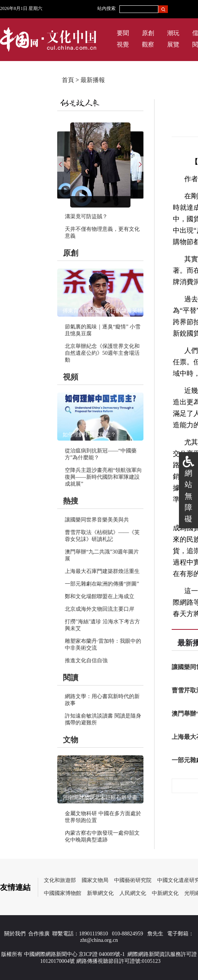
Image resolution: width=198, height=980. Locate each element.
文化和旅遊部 (60, 880)
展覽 (173, 44)
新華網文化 (100, 893)
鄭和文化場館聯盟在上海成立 (100, 596)
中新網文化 (165, 893)
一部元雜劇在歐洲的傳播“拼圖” (102, 584)
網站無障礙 (188, 496)
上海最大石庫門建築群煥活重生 (102, 571)
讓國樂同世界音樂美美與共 (97, 520)
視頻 (71, 377)
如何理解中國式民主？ (89, 435)
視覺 (123, 44)
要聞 (123, 33)
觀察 (148, 44)
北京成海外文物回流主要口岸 (100, 609)
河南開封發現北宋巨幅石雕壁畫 (100, 797)
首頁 (68, 80)
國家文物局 (95, 880)
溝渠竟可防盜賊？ (86, 216)
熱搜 (71, 501)
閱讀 (71, 677)
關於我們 (15, 934)
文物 (71, 740)
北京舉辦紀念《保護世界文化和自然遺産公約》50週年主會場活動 (102, 353)
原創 (148, 33)
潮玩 (173, 33)
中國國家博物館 (63, 893)
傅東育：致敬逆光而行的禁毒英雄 (103, 311)
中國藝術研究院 (133, 880)
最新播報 (93, 80)
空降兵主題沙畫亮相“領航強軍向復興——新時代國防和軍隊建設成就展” (103, 477)
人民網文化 (133, 893)
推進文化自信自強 (86, 661)
